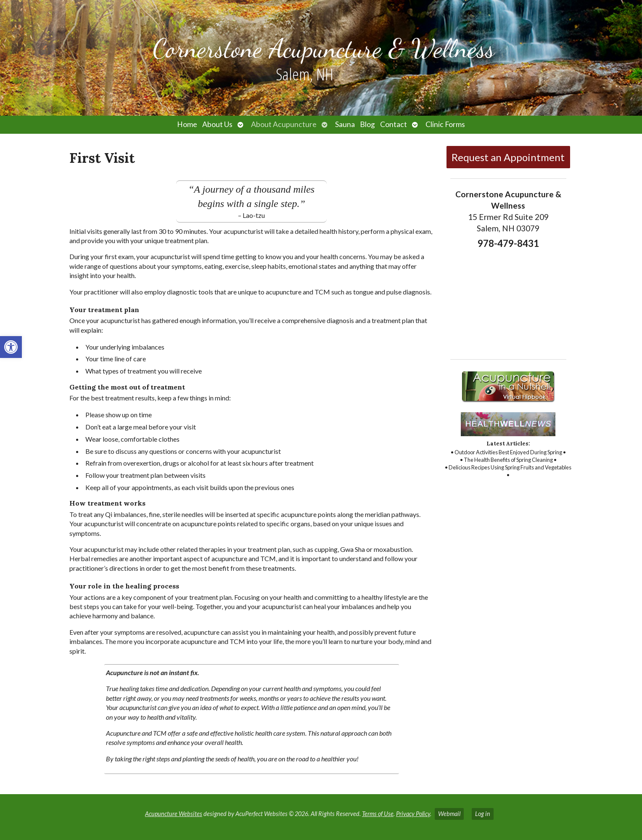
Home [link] (187, 124)
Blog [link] (367, 124)
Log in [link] (483, 814)
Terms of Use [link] (378, 814)
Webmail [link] (449, 814)
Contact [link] (394, 124)
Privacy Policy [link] (413, 814)
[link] (11, 347)
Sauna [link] (345, 124)
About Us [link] (217, 124)
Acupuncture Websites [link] (174, 814)
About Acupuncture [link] (284, 124)
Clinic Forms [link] (445, 124)
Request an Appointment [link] (508, 157)
